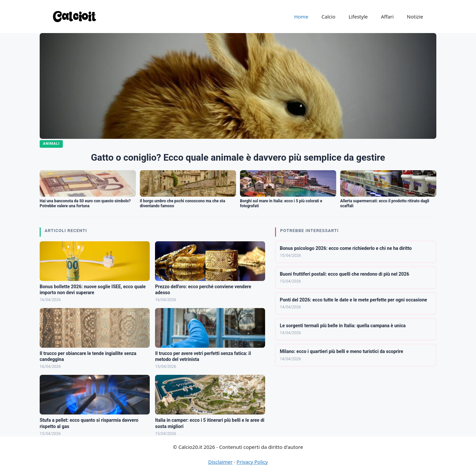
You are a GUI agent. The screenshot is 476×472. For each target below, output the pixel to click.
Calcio (329, 17)
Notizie (415, 17)
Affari (387, 17)
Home (301, 17)
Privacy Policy (252, 462)
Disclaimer (220, 462)
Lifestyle (358, 17)
